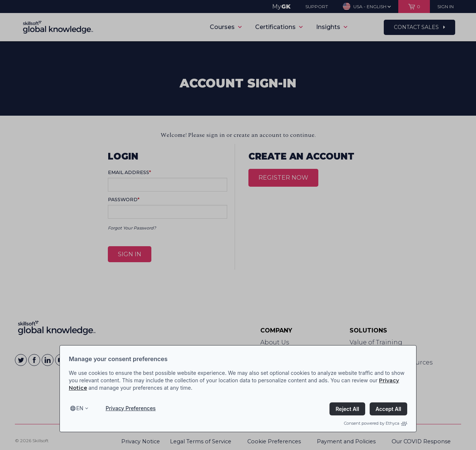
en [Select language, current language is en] (80, 408)
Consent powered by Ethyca (376, 423)
